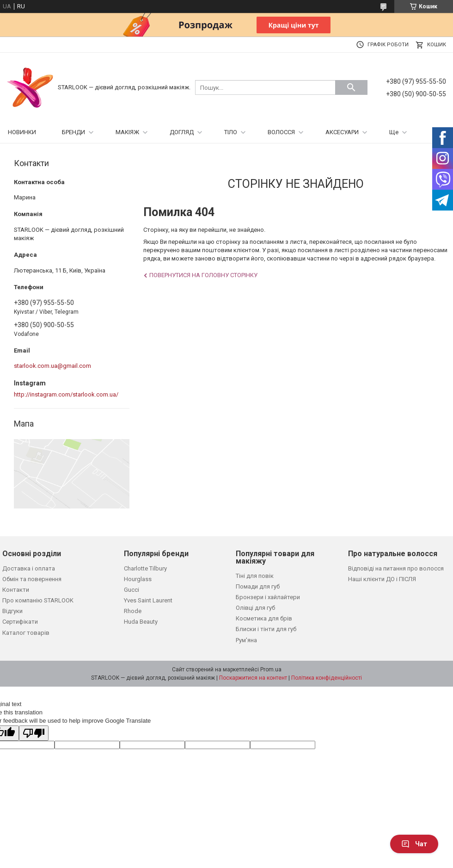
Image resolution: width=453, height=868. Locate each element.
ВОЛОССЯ (281, 132)
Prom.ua (271, 670)
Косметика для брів (264, 618)
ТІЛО (231, 132)
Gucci (132, 590)
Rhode (133, 611)
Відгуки (12, 611)
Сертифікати (20, 622)
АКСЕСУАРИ (342, 132)
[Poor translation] (34, 733)
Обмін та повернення (32, 579)
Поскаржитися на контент (253, 678)
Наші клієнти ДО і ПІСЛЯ (382, 579)
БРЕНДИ (73, 132)
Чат (414, 844)
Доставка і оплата (29, 568)
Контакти (16, 590)
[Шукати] (351, 87)
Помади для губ (258, 586)
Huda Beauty (141, 622)
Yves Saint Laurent (148, 600)
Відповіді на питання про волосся (396, 568)
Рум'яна (246, 640)
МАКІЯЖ (127, 132)
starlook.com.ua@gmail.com (52, 366)
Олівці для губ (255, 608)
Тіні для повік (255, 576)
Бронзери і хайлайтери (268, 597)
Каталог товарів (26, 633)
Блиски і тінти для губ (266, 629)
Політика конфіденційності (327, 678)
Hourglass (138, 579)
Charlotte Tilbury (145, 568)
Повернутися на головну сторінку (203, 275)
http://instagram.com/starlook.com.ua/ (66, 394)
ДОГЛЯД (182, 132)
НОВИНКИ (22, 132)
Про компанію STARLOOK (38, 600)
